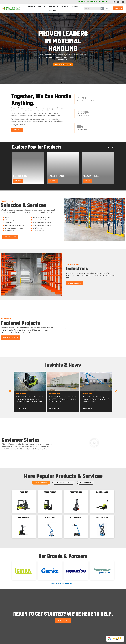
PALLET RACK (56, 176)
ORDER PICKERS (24, 517)
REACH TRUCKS (50, 492)
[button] (2, 48)
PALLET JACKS (102, 492)
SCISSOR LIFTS (102, 517)
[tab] (41, 483)
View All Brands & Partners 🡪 (63, 583)
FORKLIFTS (20, 176)
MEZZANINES (91, 176)
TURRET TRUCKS (76, 492)
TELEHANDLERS (76, 517)
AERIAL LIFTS (50, 517)
